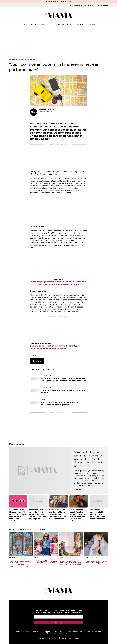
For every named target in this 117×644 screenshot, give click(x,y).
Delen (37, 361)
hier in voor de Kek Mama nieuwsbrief (49, 349)
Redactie (98, 632)
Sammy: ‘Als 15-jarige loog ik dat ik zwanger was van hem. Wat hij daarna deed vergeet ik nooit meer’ (89, 459)
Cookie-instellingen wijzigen (59, 634)
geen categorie (27, 60)
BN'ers (43, 400)
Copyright (48, 632)
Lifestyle (70, 24)
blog (55, 174)
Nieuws (24, 24)
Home (12, 60)
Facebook (85, 5)
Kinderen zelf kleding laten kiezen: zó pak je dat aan (46, 562)
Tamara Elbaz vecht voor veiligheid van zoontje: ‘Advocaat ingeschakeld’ (60, 404)
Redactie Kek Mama (47, 110)
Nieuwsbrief (75, 5)
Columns (56, 24)
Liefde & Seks (81, 24)
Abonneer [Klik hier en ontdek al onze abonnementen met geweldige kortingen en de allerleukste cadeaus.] (104, 5)
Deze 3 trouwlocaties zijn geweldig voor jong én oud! (63, 392)
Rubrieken (46, 24)
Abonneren (20, 632)
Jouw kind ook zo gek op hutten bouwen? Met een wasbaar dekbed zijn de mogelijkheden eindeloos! (21, 564)
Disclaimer (58, 632)
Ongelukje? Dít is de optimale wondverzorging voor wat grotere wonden (71, 563)
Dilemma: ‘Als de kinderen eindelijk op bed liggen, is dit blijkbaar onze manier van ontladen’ (18, 516)
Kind (63, 24)
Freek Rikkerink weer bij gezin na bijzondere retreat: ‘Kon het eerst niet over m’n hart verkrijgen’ (78, 516)
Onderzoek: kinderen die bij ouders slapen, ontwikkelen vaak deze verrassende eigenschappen (97, 516)
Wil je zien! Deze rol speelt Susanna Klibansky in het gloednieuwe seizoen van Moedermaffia (63, 380)
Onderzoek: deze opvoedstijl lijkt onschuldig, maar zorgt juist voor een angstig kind (38, 514)
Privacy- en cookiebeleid (83, 632)
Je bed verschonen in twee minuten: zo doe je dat (96, 562)
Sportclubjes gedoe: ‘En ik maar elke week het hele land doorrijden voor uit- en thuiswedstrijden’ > (59, 283)
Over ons (67, 632)
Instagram (95, 5)
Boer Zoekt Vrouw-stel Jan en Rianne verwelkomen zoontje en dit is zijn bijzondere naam (58, 514)
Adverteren (30, 632)
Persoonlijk (34, 24)
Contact (39, 632)
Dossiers (92, 24)
